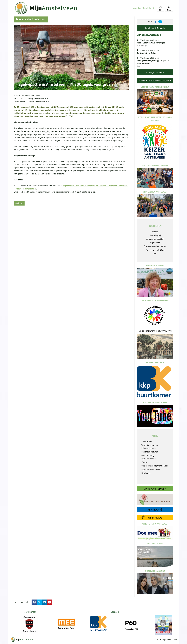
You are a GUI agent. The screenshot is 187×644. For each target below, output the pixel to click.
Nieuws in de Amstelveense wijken (155, 81)
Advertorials (147, 441)
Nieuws (155, 232)
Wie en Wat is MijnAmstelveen (155, 466)
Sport (155, 254)
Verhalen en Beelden (155, 239)
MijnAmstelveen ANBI (151, 469)
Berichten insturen (150, 452)
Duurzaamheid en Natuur (30, 96)
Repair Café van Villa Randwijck (151, 43)
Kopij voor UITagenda (155, 28)
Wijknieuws (155, 243)
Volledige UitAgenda (155, 72)
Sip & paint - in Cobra (146, 53)
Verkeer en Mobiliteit (155, 250)
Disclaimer (146, 473)
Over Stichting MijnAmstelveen (149, 457)
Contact (145, 462)
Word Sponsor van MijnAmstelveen (150, 447)
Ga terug (19, 203)
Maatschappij (155, 235)
